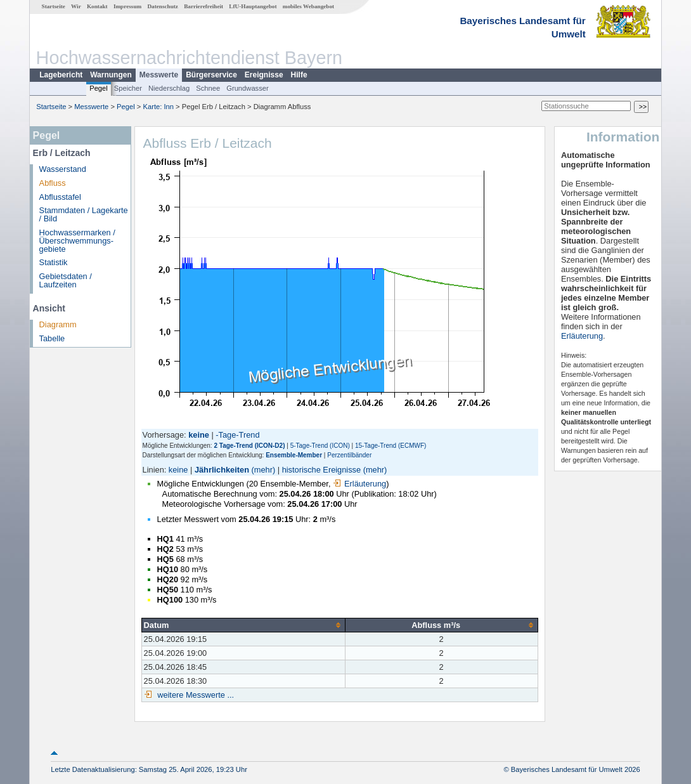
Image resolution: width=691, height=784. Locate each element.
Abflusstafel (60, 197)
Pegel (99, 88)
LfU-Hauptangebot (253, 6)
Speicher (128, 88)
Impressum (127, 6)
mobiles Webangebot (308, 6)
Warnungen (111, 75)
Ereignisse (264, 75)
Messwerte (159, 75)
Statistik (54, 262)
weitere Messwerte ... (195, 695)
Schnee (208, 88)
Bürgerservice (211, 75)
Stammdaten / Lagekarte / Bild (84, 214)
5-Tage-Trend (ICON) (320, 446)
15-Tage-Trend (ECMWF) (391, 446)
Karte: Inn (159, 107)
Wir (76, 6)
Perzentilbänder (349, 455)
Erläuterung (359, 484)
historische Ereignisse (321, 470)
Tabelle (52, 338)
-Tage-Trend (237, 435)
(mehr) (264, 470)
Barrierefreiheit (203, 6)
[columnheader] (243, 625)
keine (178, 470)
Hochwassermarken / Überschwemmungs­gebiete (77, 241)
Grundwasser (248, 88)
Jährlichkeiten (222, 470)
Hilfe (299, 75)
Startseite (54, 6)
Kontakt (97, 6)
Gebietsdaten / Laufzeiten (66, 280)
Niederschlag (169, 88)
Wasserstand (63, 169)
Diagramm (58, 324)
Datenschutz (163, 6)
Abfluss (53, 183)
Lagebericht (61, 75)
